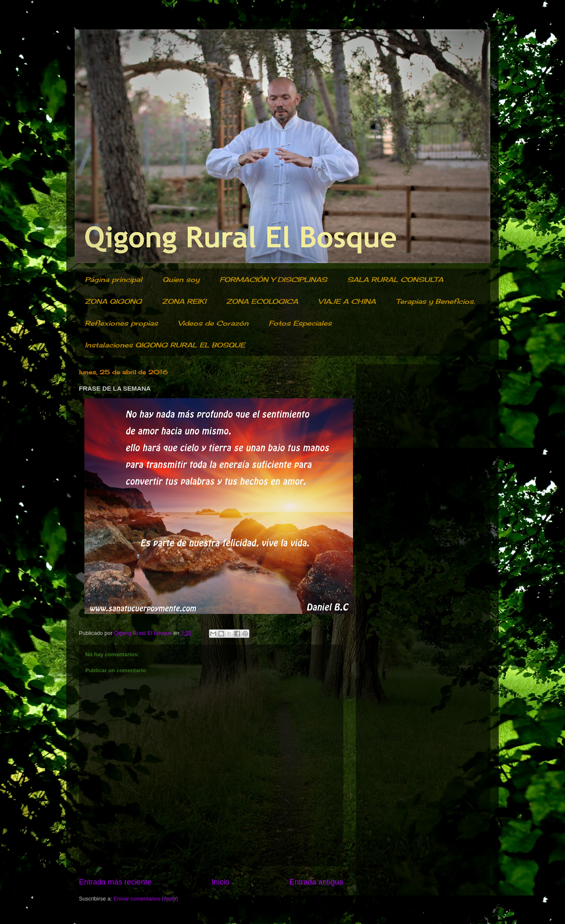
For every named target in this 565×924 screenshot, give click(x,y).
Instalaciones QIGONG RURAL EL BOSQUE (165, 345)
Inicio (220, 882)
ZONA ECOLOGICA (262, 301)
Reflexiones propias (121, 323)
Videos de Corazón (213, 323)
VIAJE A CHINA (347, 301)
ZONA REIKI (184, 301)
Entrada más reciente (115, 882)
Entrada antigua (317, 882)
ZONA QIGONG (113, 301)
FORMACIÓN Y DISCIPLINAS (273, 279)
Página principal (114, 279)
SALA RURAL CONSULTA (395, 279)
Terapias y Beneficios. (435, 301)
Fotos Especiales (300, 323)
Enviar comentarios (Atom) (146, 899)
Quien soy (181, 279)
